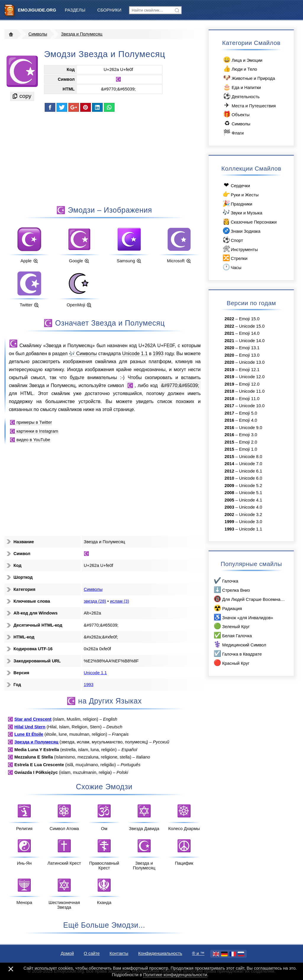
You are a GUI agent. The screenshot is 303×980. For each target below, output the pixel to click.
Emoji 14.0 (249, 333)
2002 (229, 515)
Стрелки (234, 258)
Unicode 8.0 (251, 457)
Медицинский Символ (240, 645)
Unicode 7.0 (251, 464)
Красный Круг (231, 663)
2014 (229, 464)
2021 (229, 333)
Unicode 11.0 (252, 391)
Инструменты (240, 249)
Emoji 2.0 (248, 442)
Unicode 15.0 (252, 326)
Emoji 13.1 (249, 348)
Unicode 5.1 (251, 493)
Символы (38, 34)
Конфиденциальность (160, 953)
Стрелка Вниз (231, 590)
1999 (229, 522)
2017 (229, 406)
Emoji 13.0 (249, 355)
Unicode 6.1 (251, 471)
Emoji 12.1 (249, 370)
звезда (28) (95, 601)
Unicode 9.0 (251, 428)
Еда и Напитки (242, 87)
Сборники (109, 10)
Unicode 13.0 (252, 362)
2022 (229, 319)
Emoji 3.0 (248, 435)
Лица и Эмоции (242, 60)
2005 (229, 500)
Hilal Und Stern (30, 727)
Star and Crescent (33, 719)
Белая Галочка (232, 635)
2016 (229, 420)
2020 (229, 348)
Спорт (232, 240)
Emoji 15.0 (249, 319)
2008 (229, 493)
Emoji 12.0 (249, 384)
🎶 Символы (83, 353)
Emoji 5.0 (248, 413)
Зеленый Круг (231, 626)
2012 (229, 471)
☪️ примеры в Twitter (31, 422)
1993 (158, 353)
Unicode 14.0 (252, 341)
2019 (229, 370)
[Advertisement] (104, 158)
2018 (229, 391)
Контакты (119, 953)
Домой (67, 953)
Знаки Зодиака (241, 231)
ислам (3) (120, 601)
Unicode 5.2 (251, 486)
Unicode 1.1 (135, 353)
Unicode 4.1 (251, 500)
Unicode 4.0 (251, 507)
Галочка (226, 581)
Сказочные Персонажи (249, 222)
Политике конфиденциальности (175, 975)
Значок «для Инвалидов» (243, 617)
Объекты (236, 114)
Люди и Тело (240, 69)
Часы (232, 267)
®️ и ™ (198, 953)
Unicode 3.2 (251, 515)
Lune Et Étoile (29, 734)
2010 (229, 478)
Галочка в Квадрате (237, 654)
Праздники (237, 204)
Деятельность (241, 96)
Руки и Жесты (240, 194)
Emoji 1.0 (248, 449)
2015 (229, 442)
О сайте (92, 953)
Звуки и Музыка (242, 212)
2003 (229, 507)
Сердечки (236, 185)
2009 (229, 486)
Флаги (233, 133)
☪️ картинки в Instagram (34, 431)
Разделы (75, 10)
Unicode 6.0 (251, 478)
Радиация (228, 608)
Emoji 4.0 (248, 420)
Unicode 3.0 (251, 522)
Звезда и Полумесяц (82, 34)
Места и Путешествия (249, 105)
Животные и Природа (249, 78)
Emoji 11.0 (249, 399)
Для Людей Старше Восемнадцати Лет (249, 599)
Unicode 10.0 (252, 406)
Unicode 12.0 (252, 377)
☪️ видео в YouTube (30, 440)
